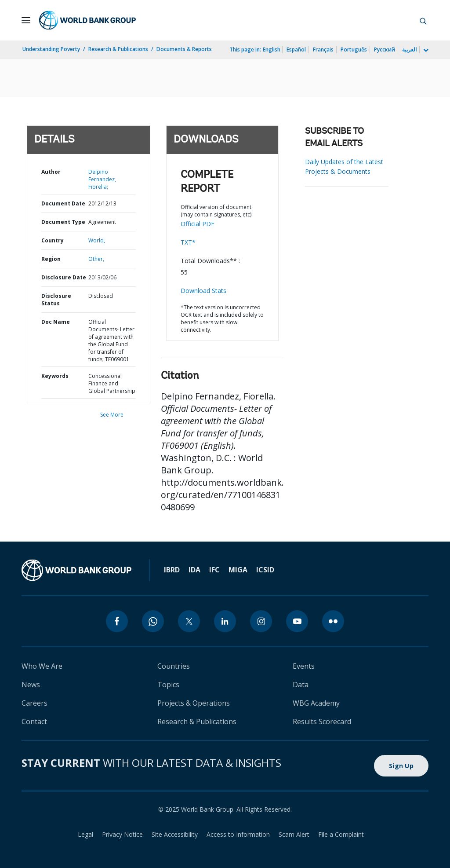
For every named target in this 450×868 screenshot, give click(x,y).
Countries (174, 666)
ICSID (265, 570)
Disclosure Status (56, 300)
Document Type (63, 222)
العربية (409, 49)
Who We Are (42, 666)
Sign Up (401, 766)
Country (53, 240)
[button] (423, 20)
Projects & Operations (194, 703)
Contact (34, 722)
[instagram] (261, 621)
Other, (96, 259)
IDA (194, 570)
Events (304, 666)
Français (323, 49)
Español (296, 49)
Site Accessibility (175, 834)
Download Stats (203, 291)
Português (354, 49)
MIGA (238, 570)
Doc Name (56, 322)
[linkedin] (225, 621)
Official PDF (198, 224)
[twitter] (189, 621)
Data (301, 685)
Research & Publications (118, 49)
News (31, 685)
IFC (214, 570)
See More (112, 415)
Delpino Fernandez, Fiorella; (102, 179)
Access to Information (238, 834)
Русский (385, 49)
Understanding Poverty (51, 49)
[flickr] (333, 621)
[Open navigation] (26, 20)
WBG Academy (316, 703)
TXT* (188, 242)
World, (97, 240)
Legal (85, 834)
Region (51, 259)
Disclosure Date (64, 277)
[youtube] (297, 621)
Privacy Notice (122, 834)
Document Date (63, 203)
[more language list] (425, 51)
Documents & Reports (184, 49)
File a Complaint (341, 834)
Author (51, 172)
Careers (34, 703)
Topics (168, 685)
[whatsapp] (153, 621)
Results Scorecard (322, 722)
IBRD (172, 570)
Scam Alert (294, 834)
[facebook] (117, 621)
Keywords (55, 376)
